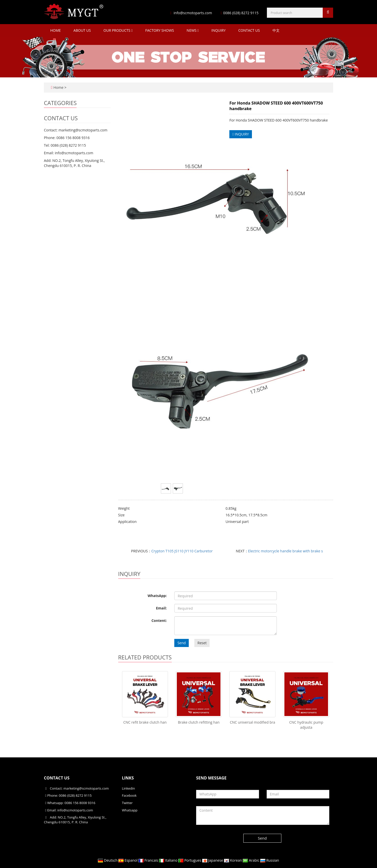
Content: (159, 620)
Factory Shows (160, 30)
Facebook (129, 795)
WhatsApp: (157, 596)
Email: (161, 608)
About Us (82, 30)
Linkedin (128, 788)
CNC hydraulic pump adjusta (306, 725)
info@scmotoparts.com (193, 13)
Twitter (127, 803)
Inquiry (218, 30)
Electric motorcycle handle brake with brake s (286, 551)
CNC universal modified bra (253, 722)
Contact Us (249, 30)
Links (128, 778)
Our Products (118, 30)
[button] (132, 30)
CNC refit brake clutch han (145, 722)
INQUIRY (241, 134)
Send (182, 643)
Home (56, 30)
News (193, 30)
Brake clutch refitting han (199, 722)
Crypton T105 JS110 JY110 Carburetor (182, 551)
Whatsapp (130, 810)
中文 (276, 30)
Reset (202, 643)
